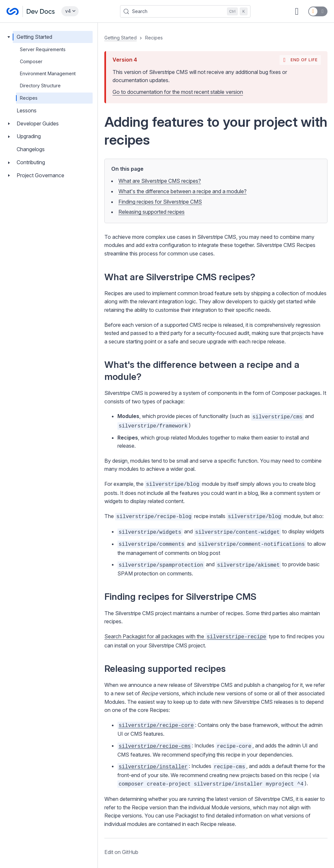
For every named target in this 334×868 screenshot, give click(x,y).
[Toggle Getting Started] (9, 37)
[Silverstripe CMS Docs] (31, 11)
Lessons (27, 110)
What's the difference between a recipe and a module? (182, 191)
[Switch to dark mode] (318, 11)
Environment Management (48, 73)
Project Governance (40, 175)
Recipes (29, 98)
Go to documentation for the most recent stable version (178, 92)
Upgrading (29, 136)
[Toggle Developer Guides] (9, 124)
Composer (31, 61)
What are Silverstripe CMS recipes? (160, 181)
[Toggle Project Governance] (9, 175)
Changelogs (31, 149)
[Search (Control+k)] (185, 11)
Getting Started (34, 37)
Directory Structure (40, 86)
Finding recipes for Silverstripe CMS (160, 202)
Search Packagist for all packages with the (186, 636)
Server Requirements (43, 49)
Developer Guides (38, 123)
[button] (216, 445)
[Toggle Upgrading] (9, 136)
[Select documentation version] (70, 11)
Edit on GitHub (121, 852)
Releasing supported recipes (152, 212)
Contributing (31, 162)
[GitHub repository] (297, 11)
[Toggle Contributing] (9, 162)
